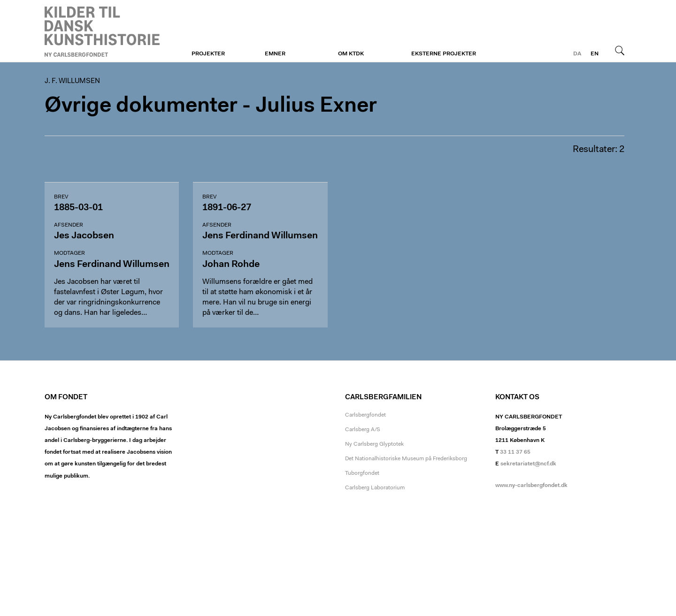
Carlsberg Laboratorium (375, 488)
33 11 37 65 (515, 452)
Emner (275, 54)
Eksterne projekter (444, 54)
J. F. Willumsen (102, 31)
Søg (620, 50)
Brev (61, 197)
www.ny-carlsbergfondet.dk (531, 486)
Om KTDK (351, 54)
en (595, 54)
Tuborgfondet (362, 473)
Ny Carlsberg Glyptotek (374, 444)
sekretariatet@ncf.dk (528, 464)
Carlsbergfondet (365, 415)
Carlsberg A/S (363, 430)
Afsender (69, 225)
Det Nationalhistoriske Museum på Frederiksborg (406, 459)
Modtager (69, 253)
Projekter (208, 54)
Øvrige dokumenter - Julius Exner (211, 106)
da (577, 54)
